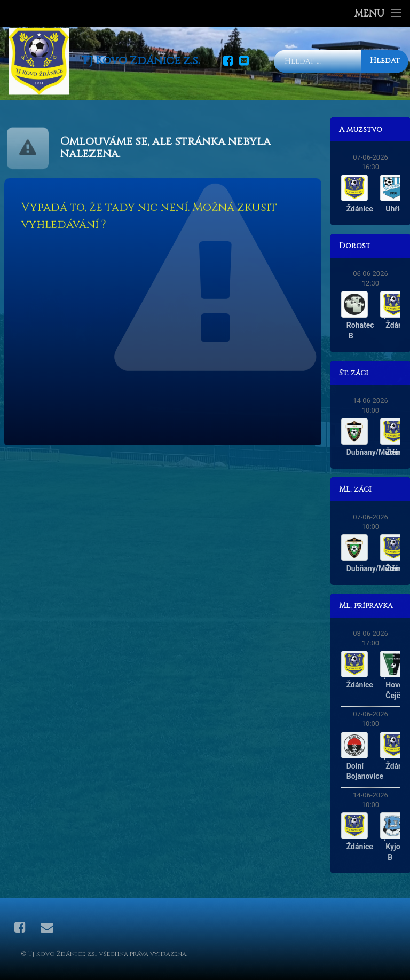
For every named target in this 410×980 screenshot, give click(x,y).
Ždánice (382, 209)
